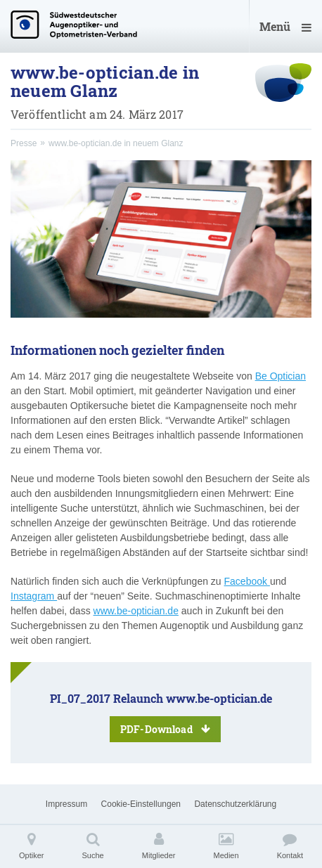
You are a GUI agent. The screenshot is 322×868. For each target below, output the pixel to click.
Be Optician (281, 376)
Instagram (34, 596)
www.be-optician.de (136, 611)
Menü (285, 26)
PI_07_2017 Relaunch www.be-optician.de (161, 717)
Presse (24, 143)
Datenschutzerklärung (235, 804)
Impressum (66, 804)
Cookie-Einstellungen (141, 804)
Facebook (247, 581)
